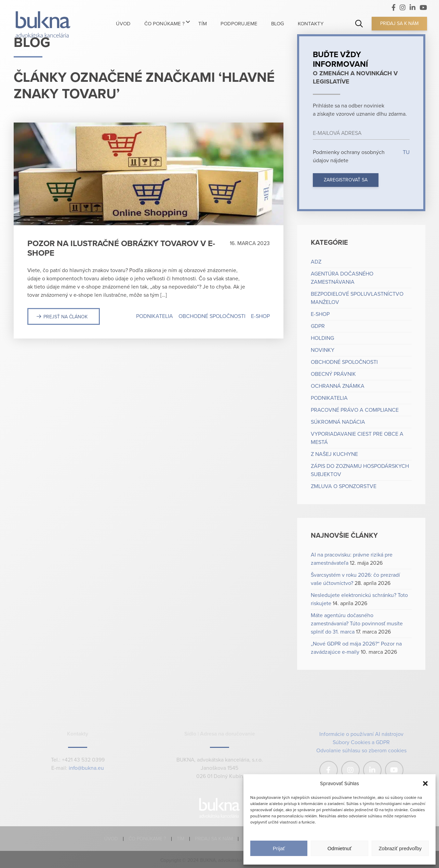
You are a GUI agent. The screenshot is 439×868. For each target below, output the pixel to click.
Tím (181, 839)
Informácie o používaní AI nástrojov (361, 734)
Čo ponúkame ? (147, 839)
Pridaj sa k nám (399, 23)
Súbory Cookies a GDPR (361, 742)
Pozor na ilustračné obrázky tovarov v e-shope (121, 248)
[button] (425, 783)
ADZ (316, 262)
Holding (322, 338)
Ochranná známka (338, 386)
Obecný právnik (333, 374)
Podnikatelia (155, 316)
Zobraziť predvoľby (400, 848)
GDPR (318, 326)
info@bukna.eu (86, 768)
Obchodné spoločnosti (212, 316)
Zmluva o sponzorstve (344, 486)
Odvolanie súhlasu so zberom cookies (361, 751)
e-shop (260, 316)
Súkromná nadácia (338, 422)
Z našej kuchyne (334, 454)
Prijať (279, 848)
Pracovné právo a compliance (355, 410)
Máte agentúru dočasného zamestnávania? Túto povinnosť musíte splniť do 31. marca (357, 624)
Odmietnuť (340, 848)
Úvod (111, 839)
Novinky (323, 350)
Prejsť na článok (65, 317)
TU (405, 152)
